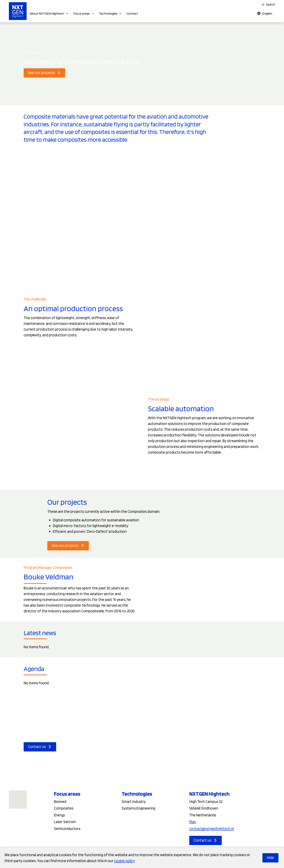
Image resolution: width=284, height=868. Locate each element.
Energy (59, 815)
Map (193, 822)
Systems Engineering (138, 808)
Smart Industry (134, 801)
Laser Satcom (65, 822)
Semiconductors (67, 829)
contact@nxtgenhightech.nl (212, 829)
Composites (64, 808)
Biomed (60, 801)
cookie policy (124, 861)
